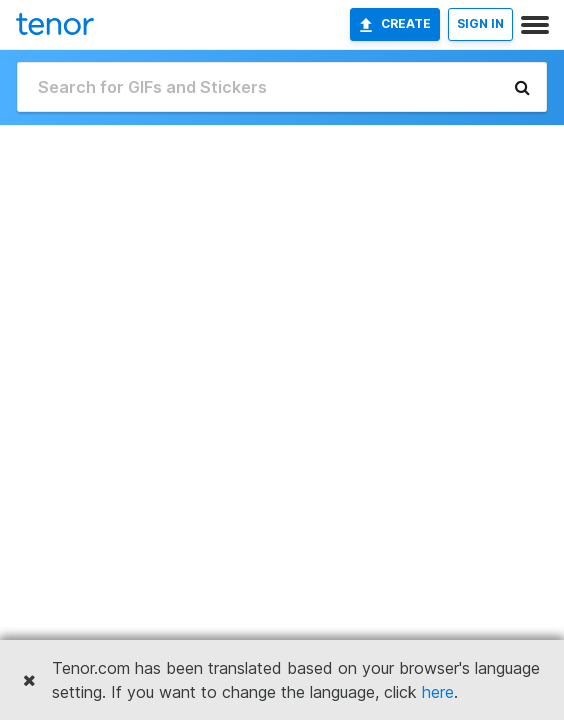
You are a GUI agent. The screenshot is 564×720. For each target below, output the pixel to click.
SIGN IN (480, 23)
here (438, 692)
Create (395, 24)
